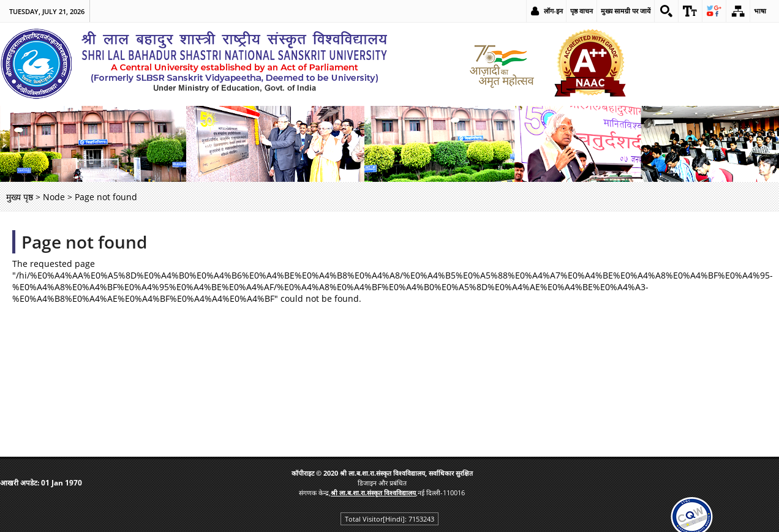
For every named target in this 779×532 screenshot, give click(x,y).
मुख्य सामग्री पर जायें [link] (626, 11)
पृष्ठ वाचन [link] (581, 11)
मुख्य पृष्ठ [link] (20, 197)
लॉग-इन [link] (553, 11)
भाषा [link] (760, 11)
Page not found (84, 242)
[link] (666, 11)
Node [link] (54, 197)
